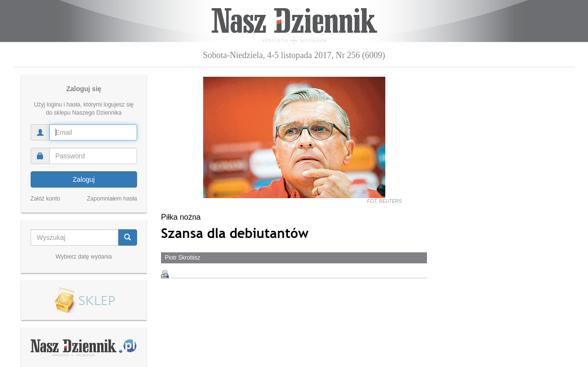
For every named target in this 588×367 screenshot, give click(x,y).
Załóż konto (46, 199)
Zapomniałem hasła (112, 199)
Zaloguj (84, 179)
